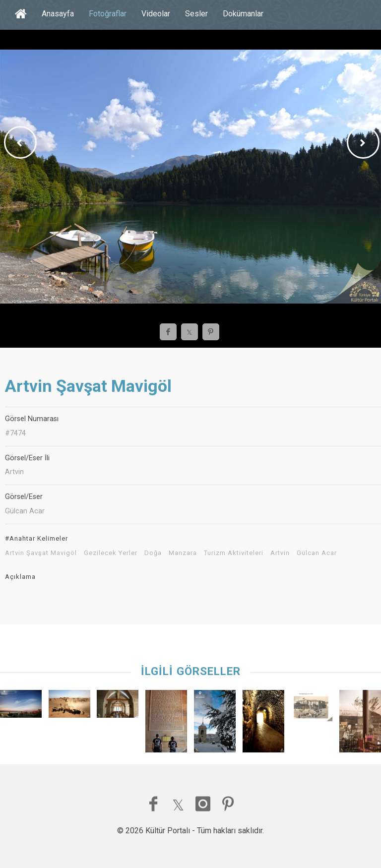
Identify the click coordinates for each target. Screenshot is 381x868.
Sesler (196, 14)
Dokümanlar (243, 14)
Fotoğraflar (108, 14)
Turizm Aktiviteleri (234, 553)
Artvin (280, 553)
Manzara (183, 553)
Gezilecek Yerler (111, 553)
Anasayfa (58, 14)
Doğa (153, 553)
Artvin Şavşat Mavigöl (41, 553)
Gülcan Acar (317, 553)
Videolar (156, 14)
